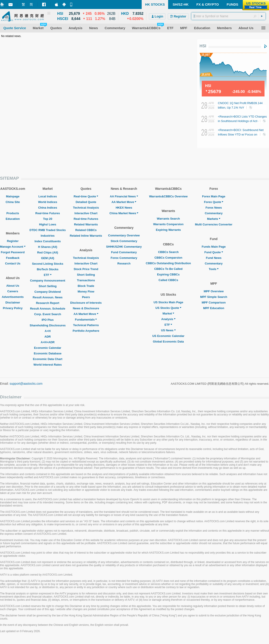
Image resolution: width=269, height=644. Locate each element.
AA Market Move (86, 314)
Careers (13, 291)
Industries (48, 236)
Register (13, 241)
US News (168, 330)
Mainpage (13, 196)
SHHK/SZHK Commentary (124, 247)
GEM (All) (48, 258)
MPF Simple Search (214, 297)
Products (13, 213)
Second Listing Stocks (48, 264)
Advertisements (13, 297)
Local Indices (48, 196)
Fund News (214, 258)
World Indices (48, 202)
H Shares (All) (48, 247)
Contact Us (13, 263)
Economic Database (48, 353)
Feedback (13, 258)
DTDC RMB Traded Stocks (48, 230)
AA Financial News (124, 196)
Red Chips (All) (48, 252)
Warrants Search (168, 219)
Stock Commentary (124, 241)
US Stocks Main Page (168, 302)
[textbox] (228, 16)
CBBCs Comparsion (168, 258)
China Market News (124, 213)
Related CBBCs (86, 230)
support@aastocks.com (26, 384)
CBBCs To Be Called (168, 269)
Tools (214, 269)
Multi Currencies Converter (214, 224)
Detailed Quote (86, 202)
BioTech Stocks (48, 269)
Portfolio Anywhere (86, 331)
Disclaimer (13, 302)
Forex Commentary (124, 258)
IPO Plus (48, 320)
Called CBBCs (168, 280)
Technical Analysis (86, 208)
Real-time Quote (86, 196)
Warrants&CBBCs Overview (168, 196)
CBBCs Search (168, 252)
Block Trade (86, 286)
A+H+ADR (48, 342)
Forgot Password (13, 252)
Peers (86, 297)
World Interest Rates (48, 365)
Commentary (214, 213)
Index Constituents (48, 241)
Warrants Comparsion (168, 224)
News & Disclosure (86, 308)
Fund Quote (214, 252)
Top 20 (48, 219)
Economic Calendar (48, 348)
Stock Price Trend (86, 269)
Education (13, 219)
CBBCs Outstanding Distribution (168, 263)
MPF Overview (214, 291)
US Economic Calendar (168, 336)
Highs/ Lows (48, 224)
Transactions (86, 280)
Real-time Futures (48, 213)
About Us (13, 286)
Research (124, 263)
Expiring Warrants (168, 230)
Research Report (48, 303)
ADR (48, 337)
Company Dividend (48, 292)
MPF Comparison (214, 302)
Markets (214, 219)
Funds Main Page (214, 247)
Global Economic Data (168, 342)
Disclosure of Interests (86, 303)
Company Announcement (48, 281)
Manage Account (13, 247)
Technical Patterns (86, 325)
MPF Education (214, 308)
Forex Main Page (214, 196)
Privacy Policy (13, 308)
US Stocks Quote (168, 308)
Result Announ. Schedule (48, 309)
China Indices (48, 208)
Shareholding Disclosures (48, 325)
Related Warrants (86, 224)
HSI (203, 46)
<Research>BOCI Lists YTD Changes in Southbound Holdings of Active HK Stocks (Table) (242, 121)
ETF (48, 275)
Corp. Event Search (48, 314)
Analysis (168, 319)
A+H (48, 331)
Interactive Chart (86, 213)
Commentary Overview (124, 235)
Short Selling (48, 286)
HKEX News (124, 208)
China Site (13, 202)
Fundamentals (86, 320)
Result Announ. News (48, 297)
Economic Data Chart (48, 359)
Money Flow (86, 291)
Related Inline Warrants (86, 236)
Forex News (214, 208)
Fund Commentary (124, 252)
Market (168, 313)
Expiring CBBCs (168, 274)
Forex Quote (214, 202)
